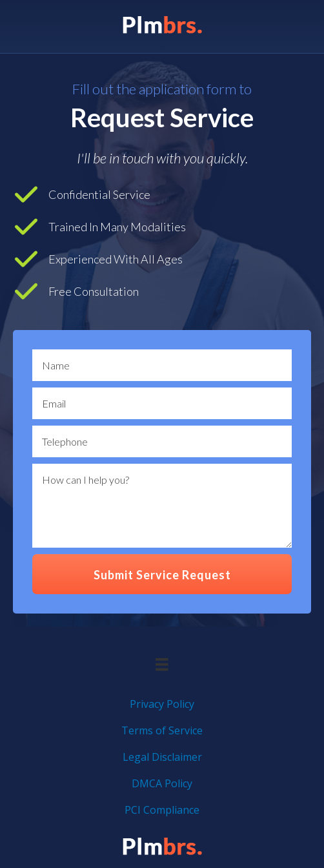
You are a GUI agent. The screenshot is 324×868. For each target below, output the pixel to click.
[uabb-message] (162, 506)
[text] (162, 365)
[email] (162, 403)
